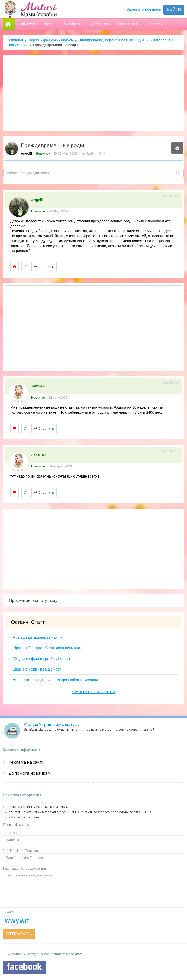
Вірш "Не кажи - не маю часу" (37, 669)
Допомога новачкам (30, 773)
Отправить (19, 934)
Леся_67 (39, 455)
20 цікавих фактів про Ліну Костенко (43, 659)
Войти (174, 9)
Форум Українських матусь (51, 40)
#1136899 (171, 382)
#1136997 (171, 451)
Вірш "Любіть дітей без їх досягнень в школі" (50, 648)
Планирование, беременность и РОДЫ (111, 40)
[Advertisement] (94, 93)
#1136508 (171, 196)
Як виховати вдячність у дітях (38, 637)
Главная (16, 40)
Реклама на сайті (26, 762)
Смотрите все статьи (93, 692)
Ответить (44, 267)
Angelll (26, 153)
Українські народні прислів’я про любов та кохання (55, 680)
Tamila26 (39, 386)
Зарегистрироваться (144, 9)
